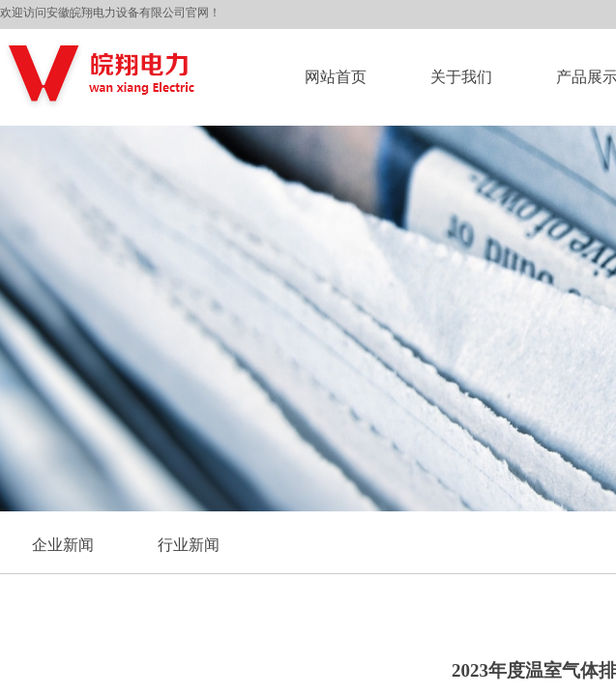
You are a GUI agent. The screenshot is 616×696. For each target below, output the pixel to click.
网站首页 (336, 77)
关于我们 (461, 77)
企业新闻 (63, 545)
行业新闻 (189, 545)
